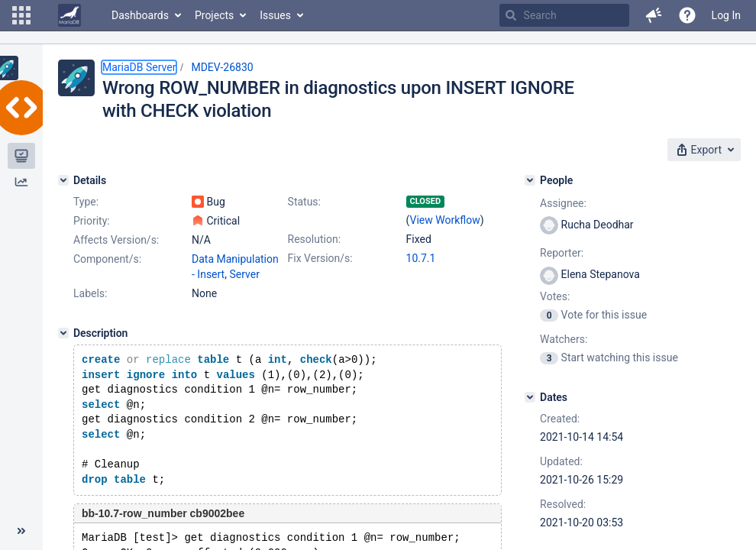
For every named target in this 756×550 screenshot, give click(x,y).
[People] (530, 180)
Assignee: (563, 203)
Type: (86, 202)
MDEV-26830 (222, 67)
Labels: (90, 293)
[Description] (63, 333)
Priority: (92, 221)
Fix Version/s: (320, 258)
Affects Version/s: (116, 240)
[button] (21, 15)
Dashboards (140, 15)
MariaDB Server (139, 67)
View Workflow (445, 220)
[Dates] (530, 397)
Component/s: (107, 259)
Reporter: (562, 253)
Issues (275, 15)
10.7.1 (421, 258)
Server (244, 274)
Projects (214, 15)
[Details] (63, 180)
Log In (726, 15)
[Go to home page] (69, 15)
